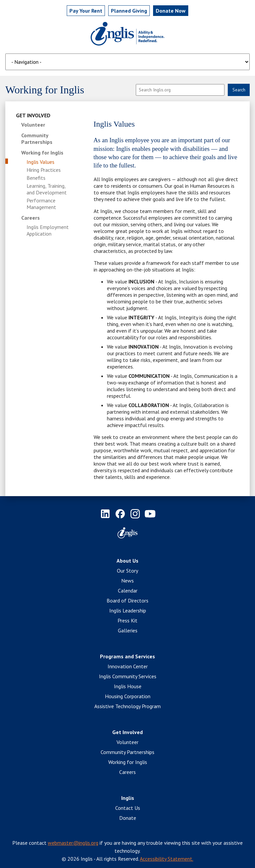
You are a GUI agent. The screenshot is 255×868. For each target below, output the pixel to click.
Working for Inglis (42, 153)
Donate (128, 818)
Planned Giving (129, 11)
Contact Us (128, 808)
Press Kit (127, 620)
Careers (31, 218)
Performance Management (41, 204)
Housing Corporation (128, 696)
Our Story (127, 571)
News (127, 581)
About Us (127, 561)
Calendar (128, 591)
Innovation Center (128, 666)
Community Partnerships (37, 139)
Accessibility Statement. (167, 859)
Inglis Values (41, 162)
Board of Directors (127, 600)
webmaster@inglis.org (73, 843)
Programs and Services (127, 656)
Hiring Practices (44, 170)
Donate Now (171, 11)
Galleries (128, 630)
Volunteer (33, 125)
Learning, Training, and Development (47, 189)
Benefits (36, 178)
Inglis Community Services (128, 676)
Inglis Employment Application (48, 230)
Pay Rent (86, 11)
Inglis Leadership (128, 610)
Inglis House (128, 686)
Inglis (128, 798)
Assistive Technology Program (127, 706)
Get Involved (33, 115)
